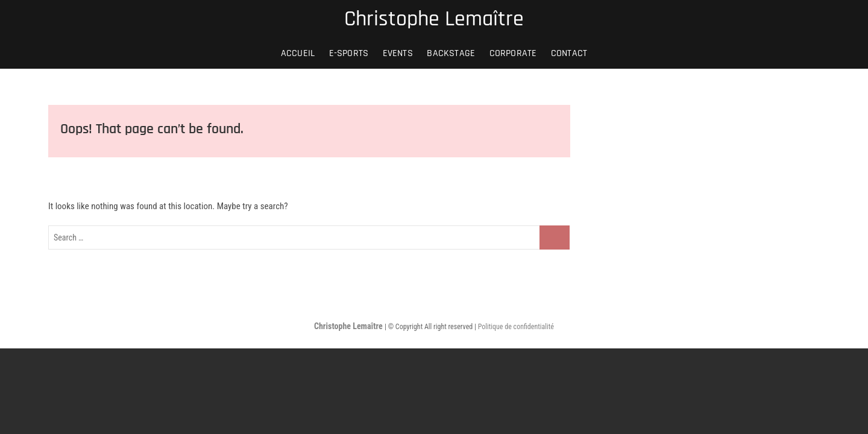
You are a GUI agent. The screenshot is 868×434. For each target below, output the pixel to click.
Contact (569, 53)
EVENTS (398, 53)
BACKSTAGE (451, 53)
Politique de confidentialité (516, 327)
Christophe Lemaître (434, 19)
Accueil (298, 53)
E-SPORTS (349, 53)
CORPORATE (513, 53)
